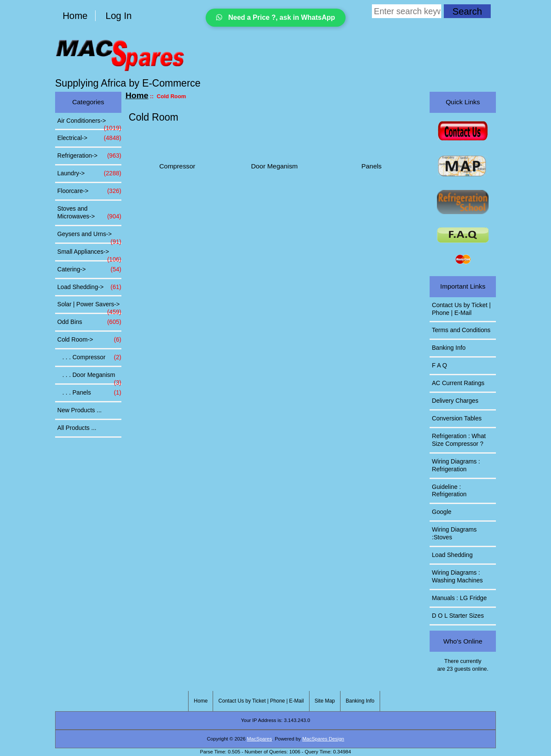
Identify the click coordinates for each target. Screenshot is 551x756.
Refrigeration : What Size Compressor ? (459, 440)
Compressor (177, 163)
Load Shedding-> (89, 287)
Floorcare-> (89, 191)
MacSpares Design (323, 739)
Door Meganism (274, 163)
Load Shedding (452, 555)
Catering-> (89, 270)
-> (89, 340)
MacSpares (260, 739)
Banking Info (449, 348)
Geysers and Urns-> (89, 236)
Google (441, 512)
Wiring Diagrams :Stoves (454, 533)
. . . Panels (89, 393)
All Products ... (77, 428)
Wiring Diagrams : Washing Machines (457, 576)
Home (75, 16)
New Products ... (79, 410)
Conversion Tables (457, 418)
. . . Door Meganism (89, 377)
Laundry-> (89, 174)
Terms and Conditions (461, 330)
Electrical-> (89, 138)
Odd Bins (89, 322)
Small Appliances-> (89, 254)
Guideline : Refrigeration (449, 491)
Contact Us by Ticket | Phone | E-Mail (461, 309)
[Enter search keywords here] (407, 11)
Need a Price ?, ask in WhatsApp (276, 17)
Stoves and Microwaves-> (89, 213)
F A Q (439, 365)
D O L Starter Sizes (458, 616)
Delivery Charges (455, 401)
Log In (118, 16)
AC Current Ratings (458, 383)
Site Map (325, 701)
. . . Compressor (89, 358)
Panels (372, 163)
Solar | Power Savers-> (89, 307)
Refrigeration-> (89, 156)
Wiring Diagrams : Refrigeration (456, 465)
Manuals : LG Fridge (459, 598)
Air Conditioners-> (89, 123)
